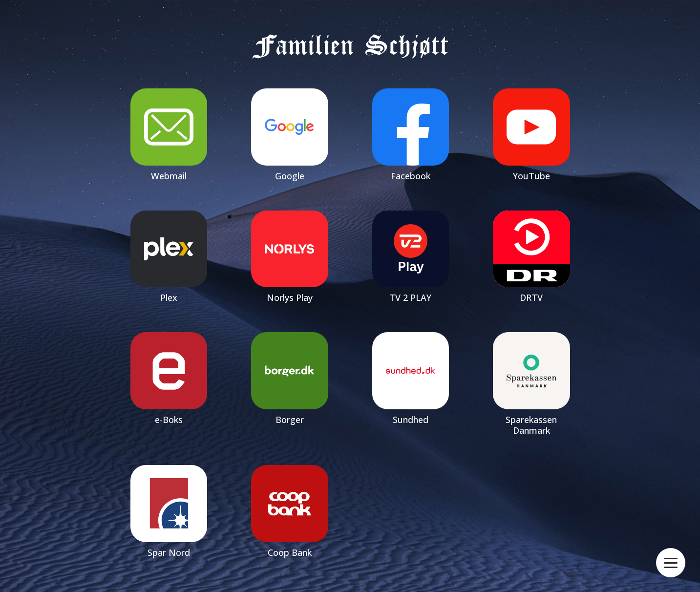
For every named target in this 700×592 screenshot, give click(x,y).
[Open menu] (671, 563)
